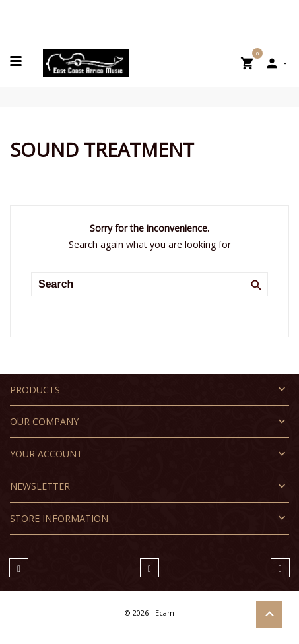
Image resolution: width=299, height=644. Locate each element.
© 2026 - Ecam (149, 613)
